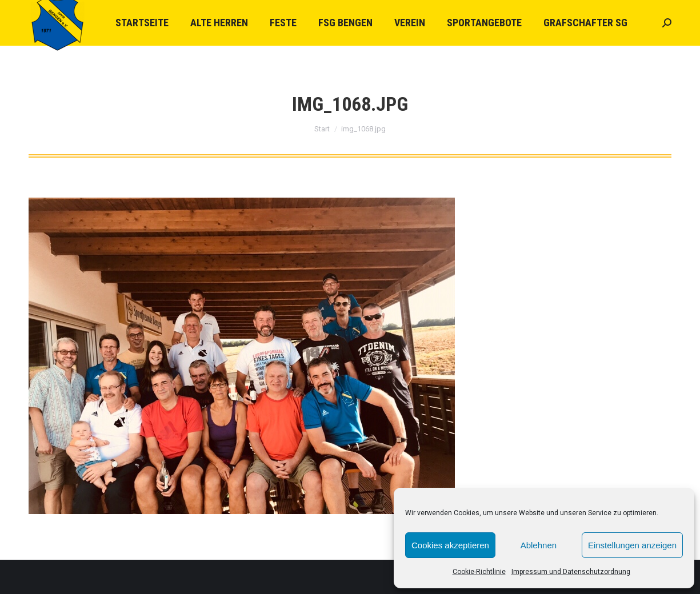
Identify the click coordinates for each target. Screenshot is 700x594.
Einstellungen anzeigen (632, 545)
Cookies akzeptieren (450, 545)
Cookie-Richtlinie (479, 572)
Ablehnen (539, 545)
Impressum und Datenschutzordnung (571, 572)
